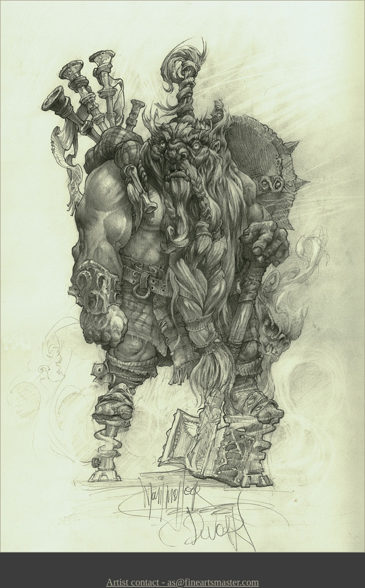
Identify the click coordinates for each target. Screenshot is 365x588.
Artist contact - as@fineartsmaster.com (182, 582)
